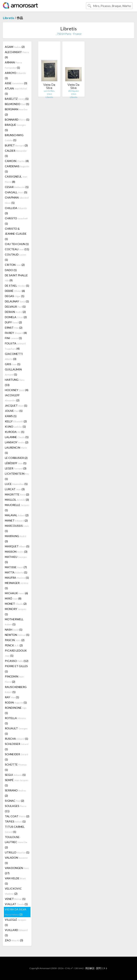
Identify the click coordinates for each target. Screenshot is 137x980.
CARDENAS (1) (17, 169)
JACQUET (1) (16, 406)
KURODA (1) (15, 432)
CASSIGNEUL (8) (16, 179)
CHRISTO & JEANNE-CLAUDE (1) (16, 234)
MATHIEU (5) (16, 559)
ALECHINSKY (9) (17, 55)
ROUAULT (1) (16, 731)
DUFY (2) (13, 322)
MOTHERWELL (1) (14, 622)
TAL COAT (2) (17, 816)
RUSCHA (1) (16, 739)
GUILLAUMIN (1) (13, 372)
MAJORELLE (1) (17, 507)
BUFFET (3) (16, 145)
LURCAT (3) (15, 489)
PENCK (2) (14, 645)
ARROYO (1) (15, 75)
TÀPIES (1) (15, 821)
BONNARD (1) (17, 119)
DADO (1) (11, 270)
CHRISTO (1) (16, 221)
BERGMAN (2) (16, 112)
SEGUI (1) (15, 775)
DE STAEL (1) (17, 286)
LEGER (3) (16, 468)
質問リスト (102, 968)
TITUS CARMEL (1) (15, 829)
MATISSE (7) (16, 567)
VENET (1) (15, 899)
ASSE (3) (16, 83)
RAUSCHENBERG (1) (16, 689)
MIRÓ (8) (13, 598)
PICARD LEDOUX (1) (16, 653)
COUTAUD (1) (16, 257)
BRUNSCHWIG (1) (14, 138)
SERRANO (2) (15, 793)
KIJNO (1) (15, 427)
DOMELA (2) (16, 317)
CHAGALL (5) (16, 192)
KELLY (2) (16, 421)
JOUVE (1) (14, 411)
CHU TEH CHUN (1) (17, 244)
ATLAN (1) (16, 91)
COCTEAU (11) (17, 249)
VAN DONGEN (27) (17, 871)
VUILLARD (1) (16, 933)
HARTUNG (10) (15, 382)
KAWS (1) (11, 416)
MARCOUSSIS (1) (17, 528)
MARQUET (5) (17, 546)
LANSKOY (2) (17, 442)
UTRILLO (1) (17, 852)
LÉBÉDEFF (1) (16, 463)
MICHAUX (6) (16, 593)
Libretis (9, 18)
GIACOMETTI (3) (14, 356)
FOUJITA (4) (15, 346)
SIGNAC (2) (14, 801)
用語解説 (90, 968)
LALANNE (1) (17, 437)
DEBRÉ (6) (15, 291)
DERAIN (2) (15, 312)
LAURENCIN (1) (16, 450)
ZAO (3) (14, 940)
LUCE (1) (16, 484)
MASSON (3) (16, 552)
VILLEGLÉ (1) (16, 922)
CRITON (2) (15, 265)
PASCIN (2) (15, 640)
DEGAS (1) (15, 296)
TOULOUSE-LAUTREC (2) (16, 842)
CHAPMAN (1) (17, 200)
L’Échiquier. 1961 (74, 92)
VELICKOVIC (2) (13, 891)
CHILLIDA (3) (16, 211)
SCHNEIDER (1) (16, 757)
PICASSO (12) (17, 661)
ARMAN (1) (13, 65)
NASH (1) (14, 630)
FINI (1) (13, 338)
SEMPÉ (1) (17, 783)
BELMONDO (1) (17, 104)
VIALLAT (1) (16, 904)
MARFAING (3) (16, 539)
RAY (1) (12, 697)
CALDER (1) (16, 153)
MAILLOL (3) (17, 500)
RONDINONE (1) (16, 710)
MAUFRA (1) (17, 578)
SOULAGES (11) (16, 808)
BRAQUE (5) (15, 127)
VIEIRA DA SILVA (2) (16, 912)
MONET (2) (16, 604)
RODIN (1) (16, 702)
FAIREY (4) (16, 333)
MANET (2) (16, 520)
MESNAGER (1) (17, 585)
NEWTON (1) (17, 635)
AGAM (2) (15, 47)
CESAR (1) (17, 187)
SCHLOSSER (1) (17, 746)
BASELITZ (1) (17, 99)
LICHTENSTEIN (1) (17, 476)
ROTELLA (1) (15, 721)
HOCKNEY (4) (17, 390)
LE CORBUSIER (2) (16, 458)
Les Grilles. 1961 (49, 92)
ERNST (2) (14, 328)
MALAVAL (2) (17, 515)
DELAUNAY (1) (17, 301)
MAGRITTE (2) (17, 494)
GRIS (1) (13, 364)
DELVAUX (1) (15, 307)
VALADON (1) (16, 860)
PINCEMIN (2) (15, 679)
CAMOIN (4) (17, 161)
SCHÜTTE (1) (16, 767)
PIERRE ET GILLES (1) (16, 669)
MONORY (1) (16, 612)
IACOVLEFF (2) (12, 398)
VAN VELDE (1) (15, 881)
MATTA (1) (16, 572)
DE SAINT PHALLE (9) (16, 278)
